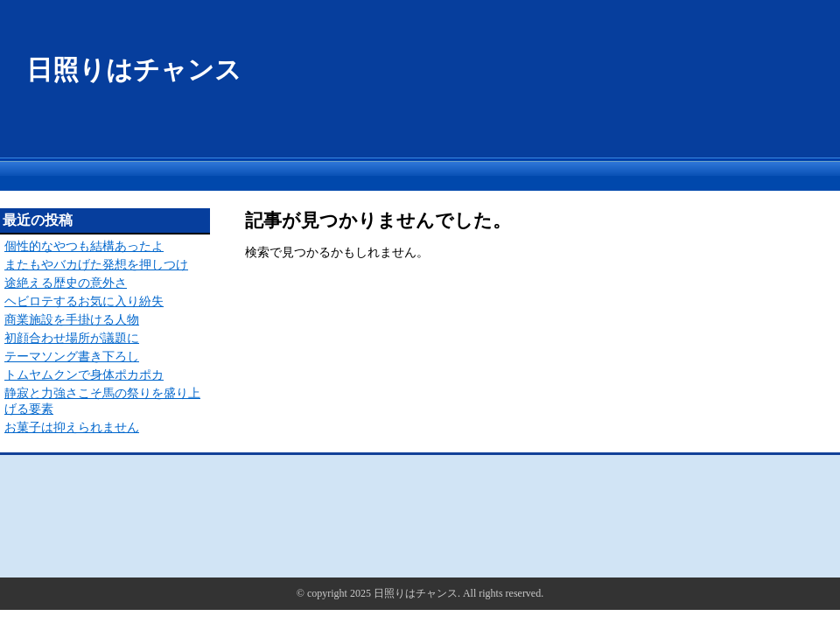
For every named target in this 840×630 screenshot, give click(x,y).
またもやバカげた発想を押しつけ (96, 265)
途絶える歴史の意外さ (66, 283)
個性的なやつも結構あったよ (84, 246)
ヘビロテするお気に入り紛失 (84, 301)
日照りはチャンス (134, 70)
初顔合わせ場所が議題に (72, 338)
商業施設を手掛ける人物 (72, 320)
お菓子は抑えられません (72, 427)
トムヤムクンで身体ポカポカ (84, 375)
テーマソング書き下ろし (72, 357)
